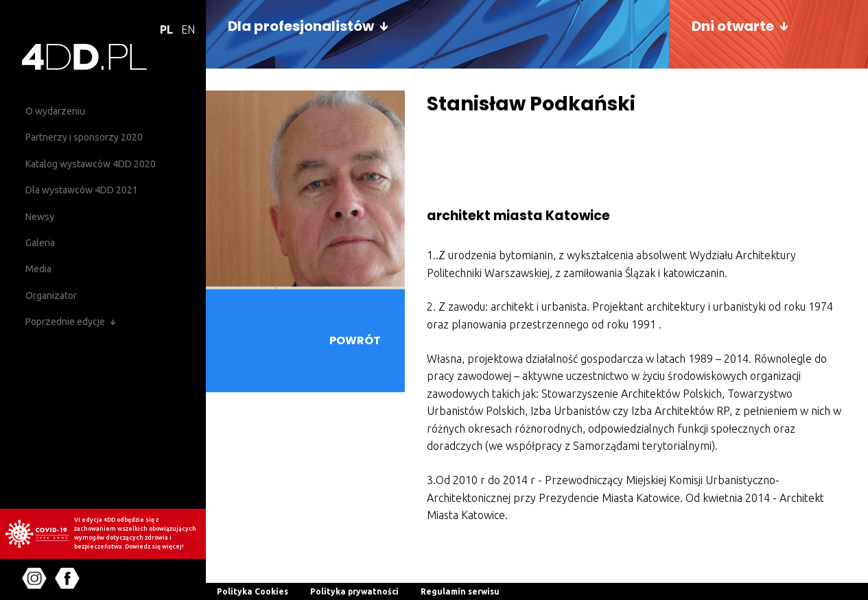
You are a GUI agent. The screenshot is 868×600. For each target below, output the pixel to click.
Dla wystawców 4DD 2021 (82, 190)
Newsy (40, 217)
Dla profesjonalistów (301, 26)
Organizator (51, 296)
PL (166, 29)
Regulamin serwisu (460, 591)
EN (188, 29)
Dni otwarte (733, 26)
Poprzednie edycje (65, 322)
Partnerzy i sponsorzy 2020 (84, 137)
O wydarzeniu (55, 111)
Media (38, 269)
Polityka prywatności (354, 591)
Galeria (40, 243)
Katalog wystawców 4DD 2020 (91, 164)
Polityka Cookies (253, 591)
